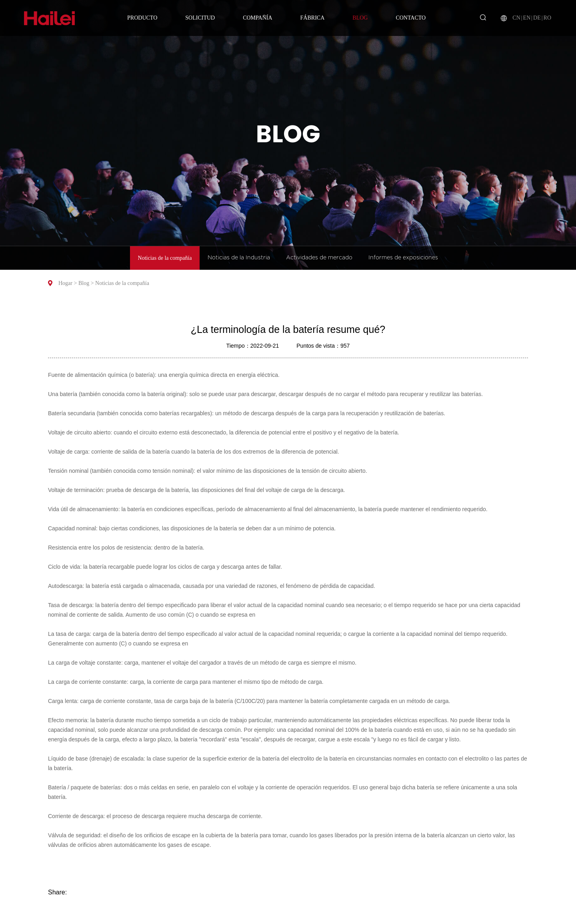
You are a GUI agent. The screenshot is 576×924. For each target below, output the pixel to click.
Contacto (411, 18)
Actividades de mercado (319, 258)
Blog (360, 18)
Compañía (257, 18)
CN (516, 18)
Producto (142, 18)
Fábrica (313, 18)
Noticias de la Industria (239, 258)
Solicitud (200, 18)
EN (527, 18)
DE (537, 18)
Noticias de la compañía (165, 258)
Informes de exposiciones (403, 258)
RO (547, 18)
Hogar (65, 283)
